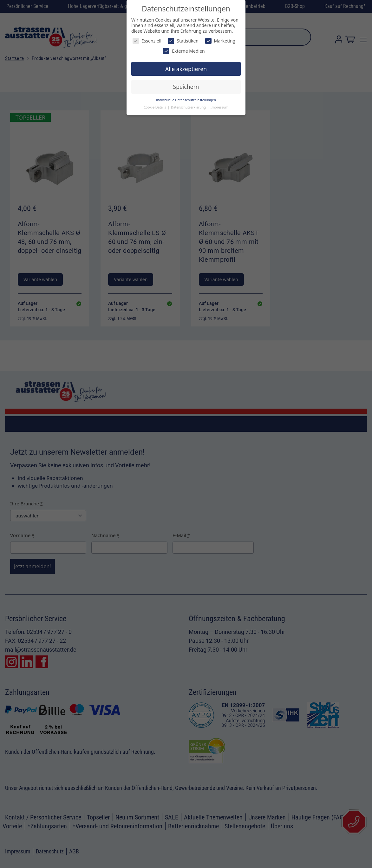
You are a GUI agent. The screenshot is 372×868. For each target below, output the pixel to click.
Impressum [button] (219, 107)
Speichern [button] (186, 87)
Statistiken (183, 41)
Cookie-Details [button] (155, 107)
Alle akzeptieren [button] (186, 69)
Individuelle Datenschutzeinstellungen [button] (186, 100)
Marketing (220, 41)
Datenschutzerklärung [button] (189, 107)
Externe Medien (184, 51)
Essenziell (147, 41)
